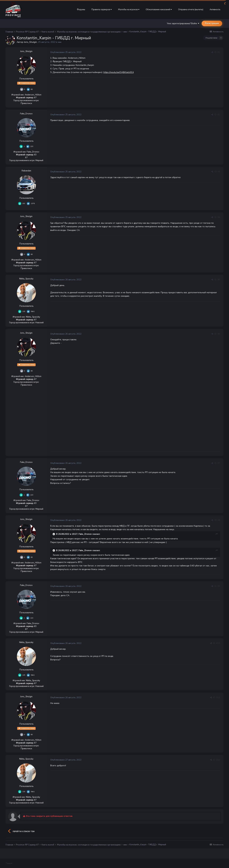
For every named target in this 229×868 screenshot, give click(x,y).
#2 (219, 115)
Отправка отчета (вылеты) (191, 10)
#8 (219, 520)
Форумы (81, 10)
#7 (219, 463)
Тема (9, 863)
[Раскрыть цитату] (54, 534)
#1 (219, 52)
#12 (218, 760)
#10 (218, 643)
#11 (218, 698)
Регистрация (212, 23)
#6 (219, 334)
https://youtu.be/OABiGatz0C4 (119, 72)
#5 (219, 280)
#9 (219, 586)
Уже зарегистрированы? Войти (183, 24)
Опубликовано (66, 52)
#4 (219, 217)
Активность (215, 10)
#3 (219, 172)
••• (60, 42)
